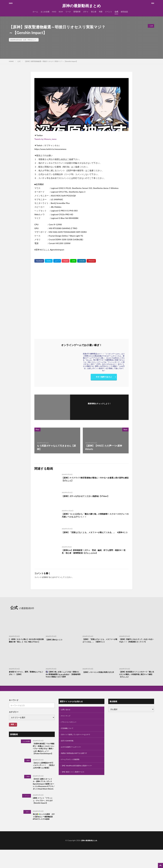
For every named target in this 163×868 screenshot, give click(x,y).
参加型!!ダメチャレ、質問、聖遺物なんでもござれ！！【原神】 (26, 677)
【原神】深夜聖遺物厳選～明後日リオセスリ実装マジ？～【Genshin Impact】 (51, 61)
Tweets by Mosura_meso (45, 139)
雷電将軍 (77, 12)
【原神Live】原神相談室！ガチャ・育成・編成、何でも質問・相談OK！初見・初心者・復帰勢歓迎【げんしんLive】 (95, 552)
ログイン (58, 577)
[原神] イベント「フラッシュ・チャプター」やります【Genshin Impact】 (43, 817)
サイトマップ (66, 721)
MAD (54, 12)
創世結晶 (124, 12)
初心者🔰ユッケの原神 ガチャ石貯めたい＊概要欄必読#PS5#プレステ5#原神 (44, 835)
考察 (101, 12)
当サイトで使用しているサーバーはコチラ (78, 741)
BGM (61, 12)
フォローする (99, 407)
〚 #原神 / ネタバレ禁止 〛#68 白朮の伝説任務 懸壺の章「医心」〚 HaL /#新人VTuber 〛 (26, 642)
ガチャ (86, 12)
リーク (68, 12)
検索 (12, 729)
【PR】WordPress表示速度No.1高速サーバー (79, 774)
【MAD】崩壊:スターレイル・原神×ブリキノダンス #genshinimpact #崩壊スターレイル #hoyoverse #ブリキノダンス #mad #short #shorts (44, 798)
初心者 (94, 12)
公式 (116, 12)
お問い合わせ (66, 715)
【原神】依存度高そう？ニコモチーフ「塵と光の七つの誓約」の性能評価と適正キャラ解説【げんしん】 (136, 679)
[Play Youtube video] (81, 104)
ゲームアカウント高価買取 (72, 768)
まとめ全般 (45, 12)
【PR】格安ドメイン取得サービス (75, 781)
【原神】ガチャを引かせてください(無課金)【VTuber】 (90, 496)
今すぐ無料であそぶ (104, 377)
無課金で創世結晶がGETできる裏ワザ (76, 761)
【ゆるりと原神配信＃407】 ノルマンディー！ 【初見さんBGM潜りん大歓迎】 (44, 777)
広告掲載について (68, 734)
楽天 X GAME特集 (68, 748)
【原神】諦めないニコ (55, 639)
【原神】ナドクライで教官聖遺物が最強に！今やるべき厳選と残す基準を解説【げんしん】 (95, 480)
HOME (11, 61)
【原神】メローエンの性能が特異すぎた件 (100, 677)
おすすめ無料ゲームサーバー (73, 754)
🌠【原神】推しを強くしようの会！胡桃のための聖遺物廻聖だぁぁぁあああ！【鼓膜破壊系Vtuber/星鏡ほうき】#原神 (63, 679)
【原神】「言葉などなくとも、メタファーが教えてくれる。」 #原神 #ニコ (95, 534)
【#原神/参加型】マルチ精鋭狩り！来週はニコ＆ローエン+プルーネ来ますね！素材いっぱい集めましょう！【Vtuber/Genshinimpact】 (43, 756)
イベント (108, 12)
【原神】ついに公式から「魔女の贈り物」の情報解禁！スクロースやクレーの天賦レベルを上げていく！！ (95, 516)
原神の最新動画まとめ (81, 6)
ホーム (35, 12)
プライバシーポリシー (70, 728)
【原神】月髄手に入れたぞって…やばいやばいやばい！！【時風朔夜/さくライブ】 (136, 642)
